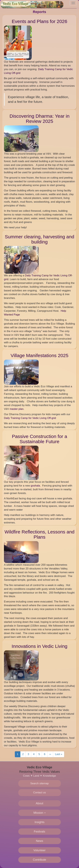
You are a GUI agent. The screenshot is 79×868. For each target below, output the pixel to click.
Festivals (40, 832)
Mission (39, 813)
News (39, 841)
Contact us (39, 792)
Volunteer (39, 850)
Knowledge (49, 776)
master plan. (17, 409)
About (40, 803)
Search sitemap (39, 783)
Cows (26, 776)
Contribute (40, 860)
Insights (39, 822)
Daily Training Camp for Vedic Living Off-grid (30, 418)
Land (36, 776)
